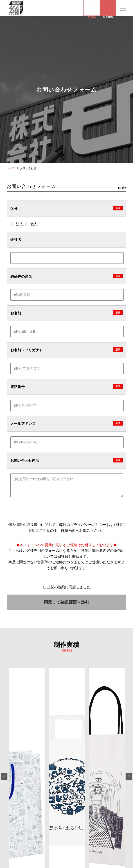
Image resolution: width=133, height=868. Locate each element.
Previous (4, 776)
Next (129, 776)
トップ (11, 168)
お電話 (92, 8)
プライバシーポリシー (88, 525)
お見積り (108, 16)
